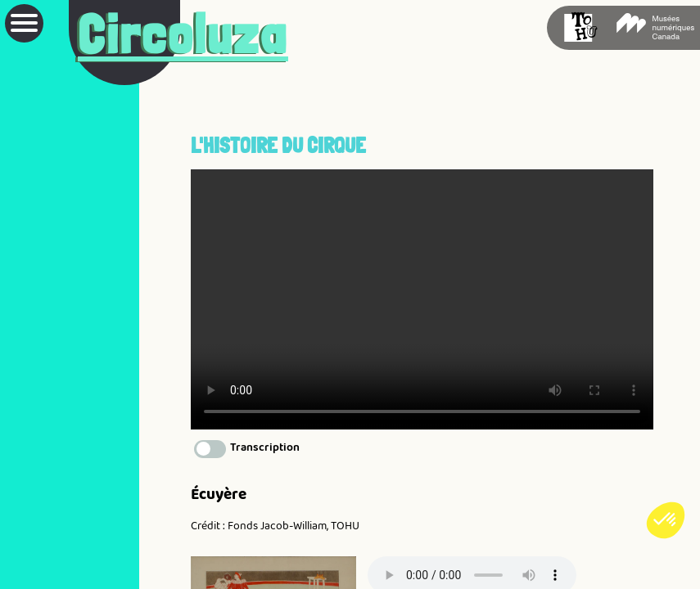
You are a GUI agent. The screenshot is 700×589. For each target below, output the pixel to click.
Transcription (265, 447)
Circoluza (183, 34)
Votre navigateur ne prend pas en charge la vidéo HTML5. (422, 299)
